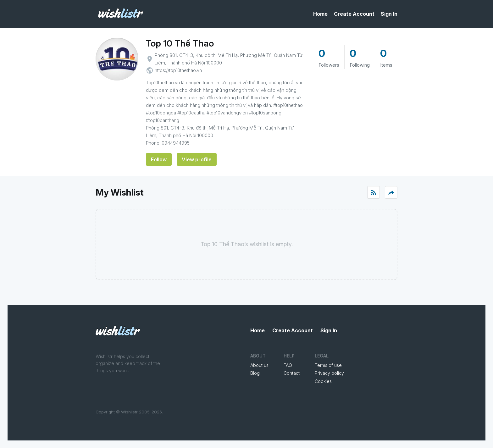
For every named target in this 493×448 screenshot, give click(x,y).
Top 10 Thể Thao (180, 43)
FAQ (288, 365)
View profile (197, 159)
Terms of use (328, 365)
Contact (292, 373)
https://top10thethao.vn (178, 70)
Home (320, 14)
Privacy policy (329, 373)
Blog (255, 373)
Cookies (323, 381)
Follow (159, 159)
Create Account (354, 14)
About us (259, 365)
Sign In (389, 14)
